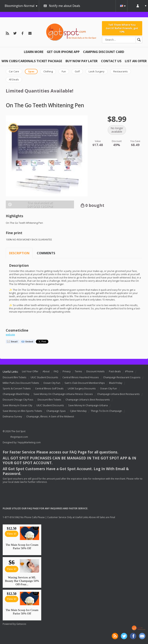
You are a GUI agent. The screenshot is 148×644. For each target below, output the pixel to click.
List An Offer (136, 61)
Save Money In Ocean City (17, 405)
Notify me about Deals (65, 6)
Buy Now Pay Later (82, 61)
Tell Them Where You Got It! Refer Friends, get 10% (122, 28)
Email (14, 341)
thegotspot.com (19, 437)
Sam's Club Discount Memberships (85, 383)
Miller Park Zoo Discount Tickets (21, 383)
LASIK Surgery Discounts (82, 388)
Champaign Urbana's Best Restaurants (88, 400)
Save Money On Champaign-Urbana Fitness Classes (63, 394)
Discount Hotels (95, 371)
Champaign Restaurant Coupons (122, 377)
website (10, 335)
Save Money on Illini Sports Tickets (22, 411)
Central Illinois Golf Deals (49, 388)
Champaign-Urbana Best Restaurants (118, 394)
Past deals (115, 371)
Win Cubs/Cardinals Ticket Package (32, 61)
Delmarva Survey (12, 417)
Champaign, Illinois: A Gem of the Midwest (50, 417)
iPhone (129, 371)
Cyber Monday (78, 411)
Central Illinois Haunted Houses (81, 377)
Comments (46, 253)
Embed (29, 341)
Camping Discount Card (104, 52)
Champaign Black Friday (16, 394)
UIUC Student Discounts (44, 377)
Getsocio (21, 624)
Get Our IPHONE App (63, 52)
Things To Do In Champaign (106, 411)
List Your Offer (30, 371)
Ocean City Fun (52, 383)
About (46, 371)
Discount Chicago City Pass (18, 400)
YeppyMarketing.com (29, 442)
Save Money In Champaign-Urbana (88, 405)
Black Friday (116, 383)
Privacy (67, 371)
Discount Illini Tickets (15, 377)
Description (19, 253)
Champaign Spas (56, 411)
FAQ (56, 371)
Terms (78, 371)
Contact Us (111, 61)
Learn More (34, 52)
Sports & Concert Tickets (17, 388)
